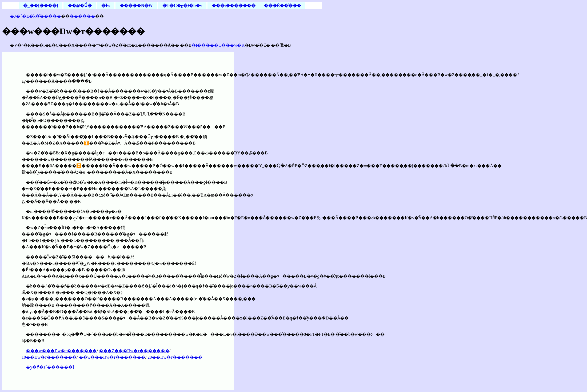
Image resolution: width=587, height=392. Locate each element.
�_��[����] (41, 6)
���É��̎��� (283, 6)
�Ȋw (106, 6)
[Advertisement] (278, 86)
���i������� (234, 6)
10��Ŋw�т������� (49, 357)
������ (82, 16)
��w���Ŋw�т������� (112, 357)
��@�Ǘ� (80, 6)
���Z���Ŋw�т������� (134, 351)
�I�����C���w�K (218, 45)
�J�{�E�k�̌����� (35, 16)
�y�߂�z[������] (50, 367)
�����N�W (136, 6)
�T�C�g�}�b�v (182, 6)
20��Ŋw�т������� (175, 357)
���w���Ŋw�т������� (61, 351)
